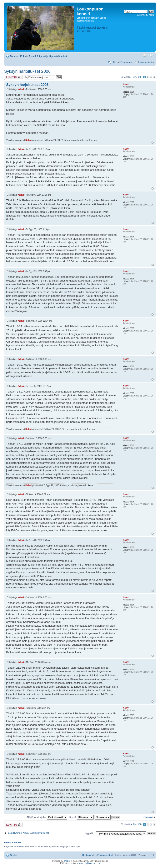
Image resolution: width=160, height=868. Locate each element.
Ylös (153, 143)
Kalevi (21, 89)
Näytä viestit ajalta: (47, 817)
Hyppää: (90, 833)
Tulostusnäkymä (144, 55)
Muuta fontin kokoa (151, 55)
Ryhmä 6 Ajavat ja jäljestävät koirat (48, 56)
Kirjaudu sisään (146, 62)
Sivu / (137, 77)
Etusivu (14, 56)
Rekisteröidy (127, 62)
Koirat (24, 56)
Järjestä (81, 817)
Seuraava (148, 817)
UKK (114, 62)
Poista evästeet (105, 855)
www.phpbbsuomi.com (89, 863)
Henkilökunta (89, 855)
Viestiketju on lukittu (13, 77)
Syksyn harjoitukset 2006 (27, 71)
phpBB (67, 861)
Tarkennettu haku (145, 15)
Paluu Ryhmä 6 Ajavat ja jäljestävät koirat (28, 833)
